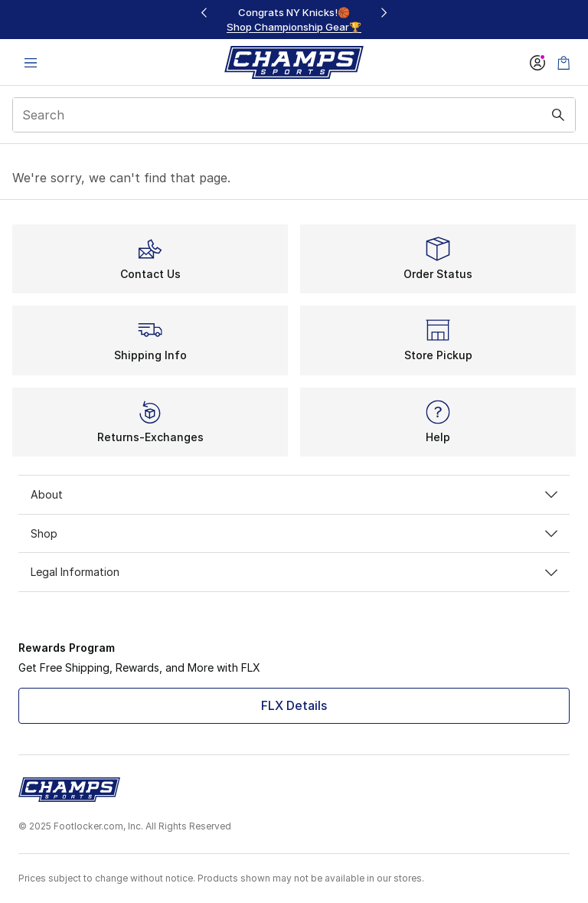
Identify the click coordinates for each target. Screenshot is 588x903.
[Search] (294, 115)
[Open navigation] (31, 62)
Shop (294, 533)
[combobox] (294, 115)
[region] (294, 20)
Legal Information (294, 572)
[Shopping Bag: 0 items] (563, 62)
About (294, 494)
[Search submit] (558, 115)
